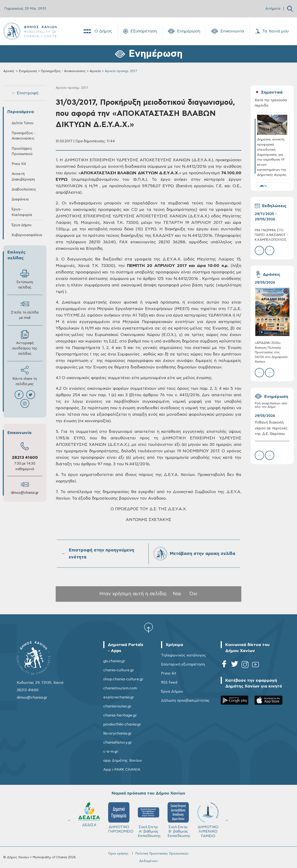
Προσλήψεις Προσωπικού (22, 151)
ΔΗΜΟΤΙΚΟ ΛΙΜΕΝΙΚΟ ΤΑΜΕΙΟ (89, 820)
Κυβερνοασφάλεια (27, 235)
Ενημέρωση (184, 31)
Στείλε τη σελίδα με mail (25, 310)
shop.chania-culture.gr (123, 679)
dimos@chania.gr (25, 493)
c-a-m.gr (111, 751)
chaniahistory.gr (118, 742)
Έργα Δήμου (22, 225)
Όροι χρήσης (118, 854)
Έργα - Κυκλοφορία (22, 212)
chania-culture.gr (119, 670)
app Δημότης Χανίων (123, 760)
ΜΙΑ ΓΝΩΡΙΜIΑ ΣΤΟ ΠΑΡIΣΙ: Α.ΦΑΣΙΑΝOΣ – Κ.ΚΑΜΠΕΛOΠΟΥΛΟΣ (272, 235)
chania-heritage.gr (120, 715)
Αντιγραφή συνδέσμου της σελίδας (25, 343)
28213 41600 (25, 458)
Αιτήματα (273, 9)
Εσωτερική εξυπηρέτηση (183, 664)
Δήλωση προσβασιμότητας (185, 700)
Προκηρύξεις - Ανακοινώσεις (63, 71)
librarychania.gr (118, 733)
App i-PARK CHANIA (122, 770)
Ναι (177, 594)
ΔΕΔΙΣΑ (178, 814)
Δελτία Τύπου (23, 123)
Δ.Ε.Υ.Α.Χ (119, 815)
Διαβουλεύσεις (24, 189)
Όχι (194, 594)
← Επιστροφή (25, 93)
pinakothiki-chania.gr (122, 724)
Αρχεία (95, 71)
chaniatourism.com (120, 688)
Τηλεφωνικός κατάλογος (184, 655)
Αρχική (9, 71)
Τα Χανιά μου (272, 31)
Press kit (169, 673)
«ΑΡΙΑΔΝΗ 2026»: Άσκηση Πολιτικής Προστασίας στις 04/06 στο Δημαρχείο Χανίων (271, 352)
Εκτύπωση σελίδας (25, 279)
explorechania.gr (119, 697)
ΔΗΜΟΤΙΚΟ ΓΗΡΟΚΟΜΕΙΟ (210, 818)
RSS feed (169, 682)
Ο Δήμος (97, 31)
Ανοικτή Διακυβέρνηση (23, 177)
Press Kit (19, 164)
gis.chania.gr (114, 661)
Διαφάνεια (20, 199)
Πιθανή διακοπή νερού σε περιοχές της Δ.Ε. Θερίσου (271, 428)
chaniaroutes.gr (117, 706)
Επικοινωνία (228, 31)
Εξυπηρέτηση (140, 31)
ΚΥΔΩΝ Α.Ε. (148, 816)
